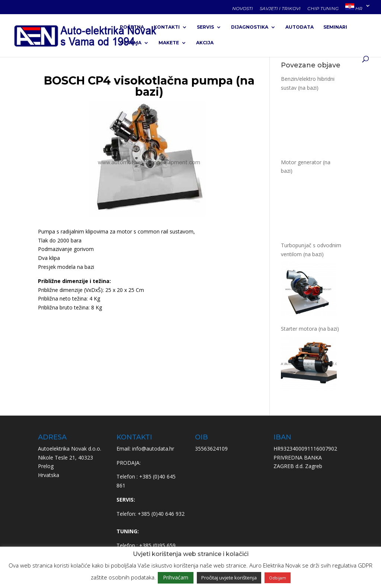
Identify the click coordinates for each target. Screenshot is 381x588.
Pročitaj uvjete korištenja (229, 578)
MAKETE (169, 43)
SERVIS (205, 27)
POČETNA (132, 27)
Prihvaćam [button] (176, 577)
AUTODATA (300, 27)
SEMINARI (335, 27)
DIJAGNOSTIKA (250, 27)
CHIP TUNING (323, 9)
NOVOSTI (243, 9)
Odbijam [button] (278, 578)
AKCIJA (205, 43)
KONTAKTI (167, 27)
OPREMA (131, 43)
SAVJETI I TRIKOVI (280, 9)
